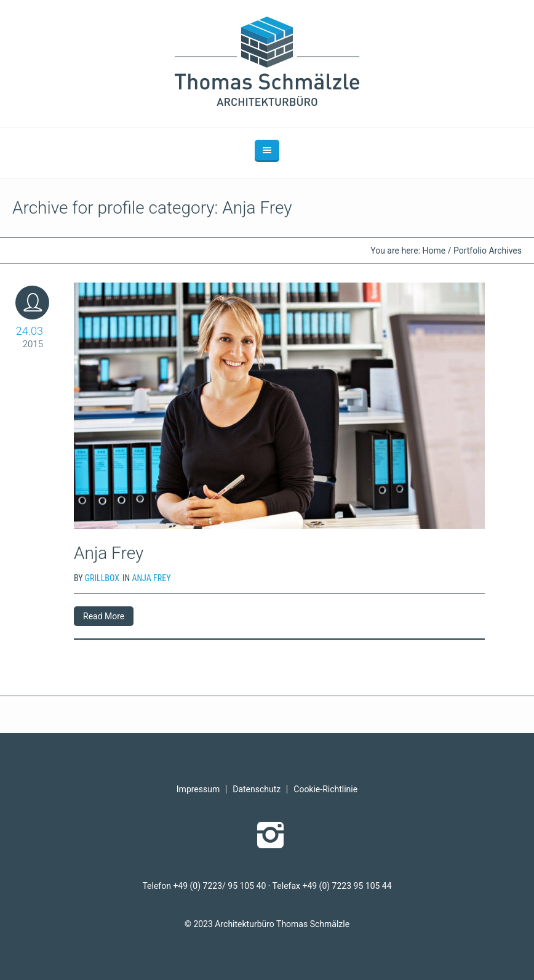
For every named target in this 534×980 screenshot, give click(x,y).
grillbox (102, 578)
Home (434, 251)
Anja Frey (109, 553)
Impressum (198, 789)
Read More (104, 616)
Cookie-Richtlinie (325, 789)
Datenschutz (257, 789)
